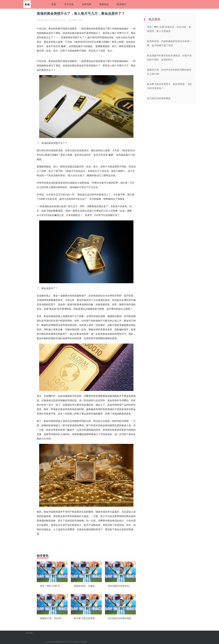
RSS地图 (74, 642)
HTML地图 (83, 642)
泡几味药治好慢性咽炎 (120, 618)
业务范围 (86, 4)
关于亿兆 (69, 4)
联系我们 (122, 4)
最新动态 (104, 4)
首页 (54, 4)
